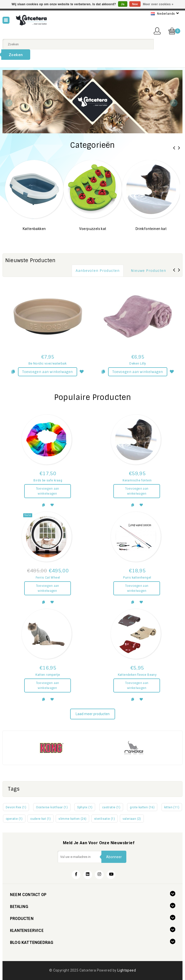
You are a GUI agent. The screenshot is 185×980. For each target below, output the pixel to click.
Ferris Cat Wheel (48, 578)
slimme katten (72, 819)
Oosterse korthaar (52, 807)
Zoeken (16, 55)
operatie (14, 819)
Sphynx (85, 807)
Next (174, 103)
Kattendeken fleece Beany (137, 675)
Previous (9, 103)
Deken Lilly (138, 363)
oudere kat (41, 819)
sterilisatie (104, 819)
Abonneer (114, 857)
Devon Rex (16, 807)
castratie (111, 807)
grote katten (142, 807)
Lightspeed (127, 970)
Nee (135, 4)
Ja (123, 4)
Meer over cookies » (158, 4)
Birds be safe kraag (48, 480)
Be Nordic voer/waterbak (48, 363)
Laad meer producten (93, 714)
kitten (172, 807)
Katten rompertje (48, 675)
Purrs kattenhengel (137, 578)
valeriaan (132, 819)
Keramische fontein (137, 480)
